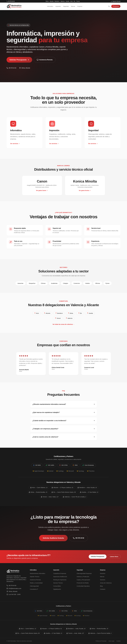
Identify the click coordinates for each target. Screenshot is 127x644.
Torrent (78, 1)
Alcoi (71, 1)
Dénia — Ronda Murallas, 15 (38, 492)
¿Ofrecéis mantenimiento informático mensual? (64, 404)
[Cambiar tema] (109, 6)
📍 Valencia (69, 318)
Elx (75, 1)
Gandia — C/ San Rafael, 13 (89, 492)
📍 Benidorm (59, 313)
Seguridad (66, 6)
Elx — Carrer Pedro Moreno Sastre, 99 (64, 492)
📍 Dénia (70, 313)
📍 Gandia (90, 313)
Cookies (118, 641)
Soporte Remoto (116, 1)
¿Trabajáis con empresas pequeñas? (64, 429)
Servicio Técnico (58, 583)
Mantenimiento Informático (38, 573)
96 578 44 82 (11, 1)
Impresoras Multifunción (60, 577)
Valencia (62, 1)
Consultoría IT (34, 589)
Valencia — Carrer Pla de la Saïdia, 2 (74, 497)
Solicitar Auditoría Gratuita (53, 538)
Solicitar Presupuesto (19, 61)
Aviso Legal (111, 641)
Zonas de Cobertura (106, 583)
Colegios (65, 283)
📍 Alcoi (36, 313)
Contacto (103, 589)
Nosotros (103, 573)
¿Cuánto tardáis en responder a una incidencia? (64, 421)
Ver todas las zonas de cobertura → (63, 324)
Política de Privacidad (101, 641)
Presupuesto (116, 6)
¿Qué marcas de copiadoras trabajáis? (64, 412)
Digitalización (57, 589)
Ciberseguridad (34, 586)
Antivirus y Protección (83, 577)
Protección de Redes (83, 583)
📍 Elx (80, 313)
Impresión (58, 6)
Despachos (32, 283)
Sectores (103, 580)
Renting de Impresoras (60, 580)
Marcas (73, 6)
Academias (54, 283)
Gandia (67, 1)
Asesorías (20, 283)
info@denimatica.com (14, 588)
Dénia (47, 1)
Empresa (80, 6)
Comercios (77, 283)
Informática (50, 6)
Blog (101, 586)
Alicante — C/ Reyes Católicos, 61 (62, 488)
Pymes (108, 283)
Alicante (52, 1)
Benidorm (57, 1)
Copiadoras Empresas (60, 573)
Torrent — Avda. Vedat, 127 (50, 497)
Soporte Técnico (35, 577)
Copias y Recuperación (83, 580)
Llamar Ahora (114, 557)
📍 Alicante (47, 313)
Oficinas (98, 283)
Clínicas (43, 283)
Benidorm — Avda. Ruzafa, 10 (87, 488)
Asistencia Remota (45, 61)
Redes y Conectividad (36, 583)
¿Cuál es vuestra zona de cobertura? (64, 437)
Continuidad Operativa (83, 586)
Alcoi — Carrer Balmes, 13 (39, 488)
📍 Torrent (58, 318)
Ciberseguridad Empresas (84, 573)
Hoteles (87, 283)
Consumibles (57, 586)
